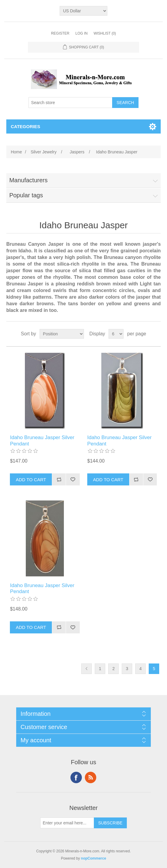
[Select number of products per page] (116, 334)
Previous (86, 669)
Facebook (76, 777)
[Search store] (70, 103)
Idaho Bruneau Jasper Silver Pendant (42, 440)
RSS (91, 777)
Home (16, 152)
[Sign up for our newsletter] (67, 823)
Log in (81, 33)
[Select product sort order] (62, 334)
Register (60, 33)
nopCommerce (94, 858)
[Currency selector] (83, 11)
